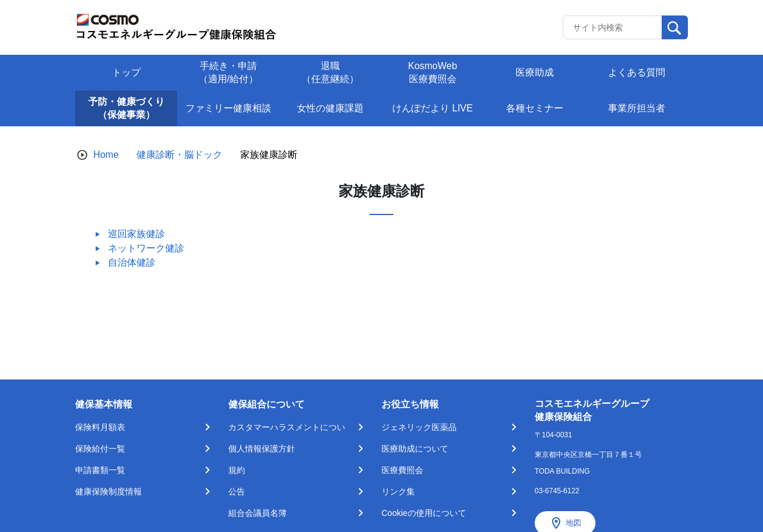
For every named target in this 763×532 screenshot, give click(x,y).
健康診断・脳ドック (179, 155)
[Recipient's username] (612, 27)
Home (106, 155)
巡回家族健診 (137, 234)
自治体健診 (132, 262)
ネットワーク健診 (146, 248)
